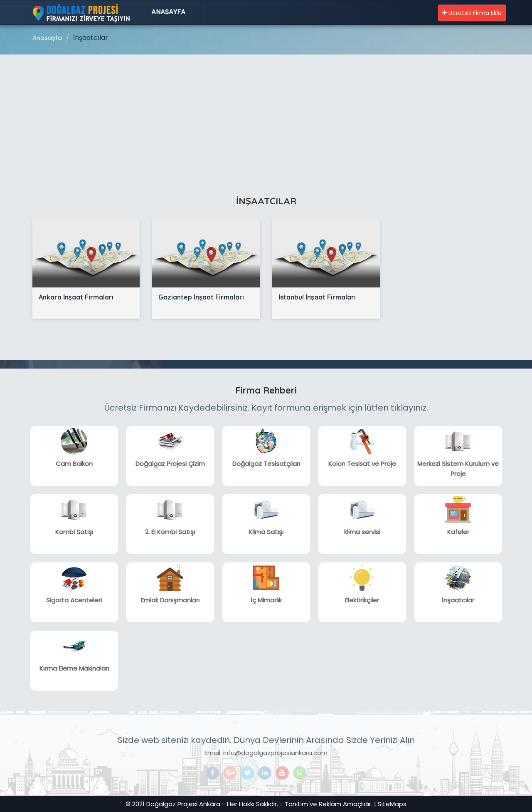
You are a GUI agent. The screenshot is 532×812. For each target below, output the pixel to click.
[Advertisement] (266, 117)
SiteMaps (392, 804)
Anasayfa (168, 12)
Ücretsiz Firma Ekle (472, 13)
